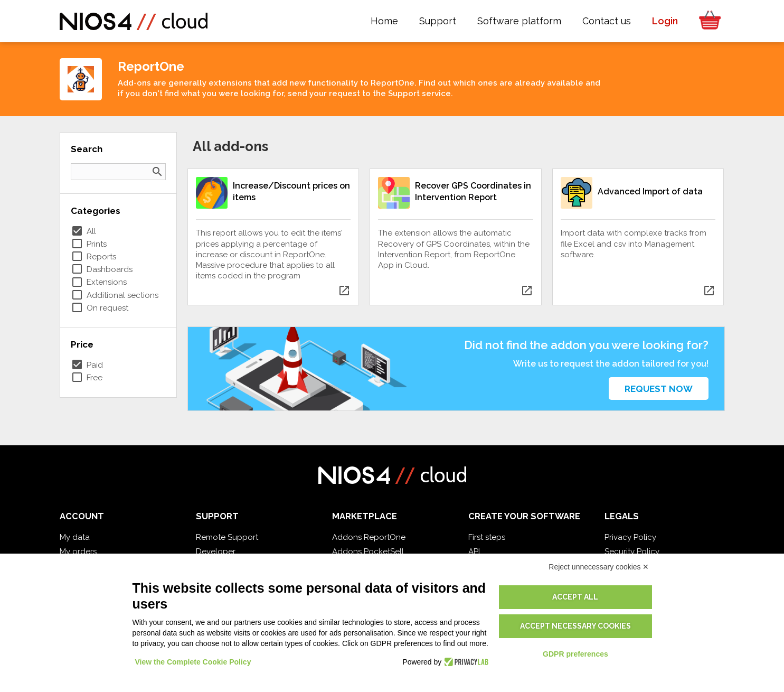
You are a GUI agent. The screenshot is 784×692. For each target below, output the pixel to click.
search (157, 172)
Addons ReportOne (369, 537)
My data (75, 537)
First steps (487, 537)
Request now (659, 389)
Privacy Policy (630, 537)
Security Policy (632, 551)
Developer (216, 551)
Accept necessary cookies (575, 626)
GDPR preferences (575, 654)
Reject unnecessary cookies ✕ (599, 567)
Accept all (575, 597)
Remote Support (227, 537)
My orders (78, 551)
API (474, 551)
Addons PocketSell (368, 551)
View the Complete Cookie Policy (193, 662)
